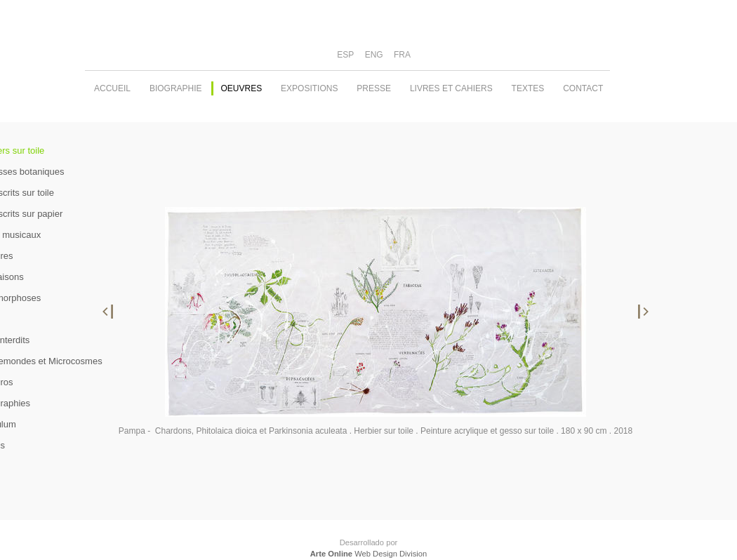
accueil (112, 88)
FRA (402, 55)
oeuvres (241, 88)
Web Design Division (368, 554)
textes (528, 88)
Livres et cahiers (451, 88)
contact (583, 88)
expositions (309, 88)
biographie (176, 88)
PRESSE (374, 88)
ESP (345, 55)
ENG (374, 55)
